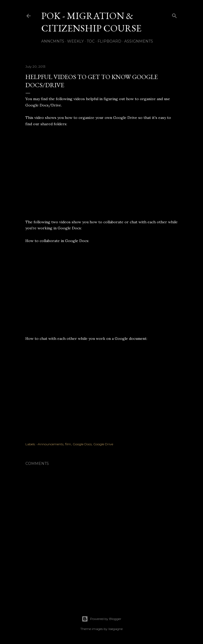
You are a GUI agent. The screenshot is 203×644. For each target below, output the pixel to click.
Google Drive (103, 444)
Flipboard (109, 41)
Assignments (139, 41)
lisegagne (116, 629)
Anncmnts (53, 41)
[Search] (174, 15)
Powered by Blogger (101, 619)
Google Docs (82, 444)
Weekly (75, 41)
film (68, 444)
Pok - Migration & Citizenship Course (91, 22)
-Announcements (50, 444)
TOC (91, 41)
